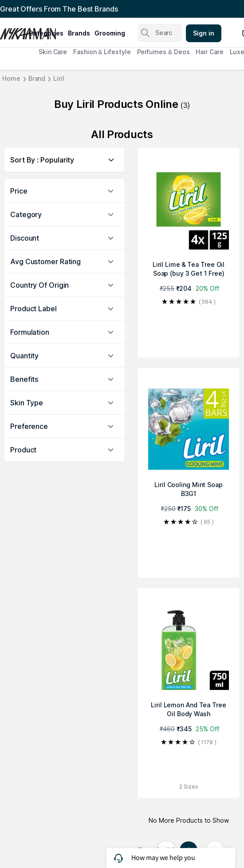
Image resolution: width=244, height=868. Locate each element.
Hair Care (209, 52)
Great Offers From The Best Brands (59, 9)
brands (79, 33)
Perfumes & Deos (163, 52)
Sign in (204, 33)
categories (46, 33)
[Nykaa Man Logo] (13, 31)
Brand (37, 78)
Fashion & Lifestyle (102, 52)
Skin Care (53, 52)
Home (11, 78)
